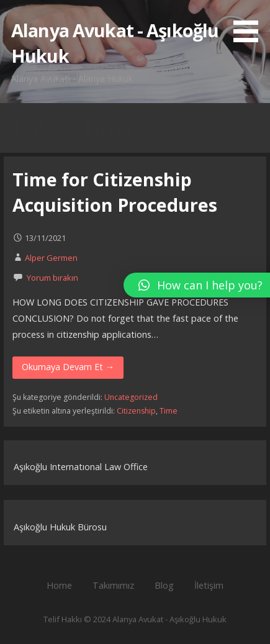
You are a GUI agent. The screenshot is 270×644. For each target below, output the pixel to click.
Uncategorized (131, 397)
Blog (164, 585)
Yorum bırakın (52, 278)
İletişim (209, 585)
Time (169, 411)
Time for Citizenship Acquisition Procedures (115, 192)
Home (59, 585)
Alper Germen (51, 258)
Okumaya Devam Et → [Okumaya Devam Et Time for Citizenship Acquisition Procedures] (68, 367)
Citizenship (136, 411)
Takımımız (113, 585)
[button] (250, 23)
